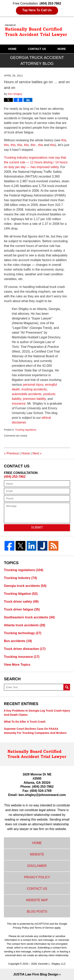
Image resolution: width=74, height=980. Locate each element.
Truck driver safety (21, 602)
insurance (19, 403)
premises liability (34, 399)
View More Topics (17, 665)
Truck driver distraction (25, 649)
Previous (11, 453)
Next (37, 453)
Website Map (37, 900)
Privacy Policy (37, 877)
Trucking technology (23, 633)
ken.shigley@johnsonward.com (42, 795)
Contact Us (37, 49)
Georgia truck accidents (25, 586)
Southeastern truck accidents (29, 617)
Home (12, 49)
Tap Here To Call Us (37, 10)
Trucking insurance (22, 657)
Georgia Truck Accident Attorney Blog (37, 30)
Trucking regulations (26, 430)
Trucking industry (20, 578)
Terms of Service (44, 928)
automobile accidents (27, 394)
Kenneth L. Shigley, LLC (52, 964)
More (62, 49)
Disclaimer (37, 866)
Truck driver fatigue (22, 609)
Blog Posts (37, 912)
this (63, 140)
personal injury (33, 385)
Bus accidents (18, 641)
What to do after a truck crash (25, 722)
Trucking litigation (21, 594)
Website (37, 854)
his (34, 145)
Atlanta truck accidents (25, 625)
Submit (37, 527)
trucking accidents (34, 389)
